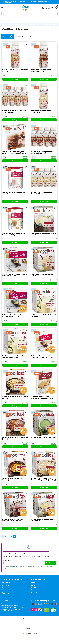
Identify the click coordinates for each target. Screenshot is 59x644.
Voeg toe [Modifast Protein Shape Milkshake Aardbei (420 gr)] (15, 202)
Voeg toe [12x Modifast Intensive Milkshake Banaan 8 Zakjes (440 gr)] (15, 365)
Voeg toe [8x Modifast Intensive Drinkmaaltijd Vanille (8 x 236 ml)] (44, 202)
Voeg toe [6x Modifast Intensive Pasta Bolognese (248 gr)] (15, 447)
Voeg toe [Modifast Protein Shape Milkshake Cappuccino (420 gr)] (15, 242)
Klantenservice (38, 579)
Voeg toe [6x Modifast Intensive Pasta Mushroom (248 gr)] (15, 406)
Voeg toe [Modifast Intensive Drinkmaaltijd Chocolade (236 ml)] (44, 79)
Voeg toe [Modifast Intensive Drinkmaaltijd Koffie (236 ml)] (15, 79)
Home (3, 20)
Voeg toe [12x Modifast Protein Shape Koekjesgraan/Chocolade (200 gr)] (44, 406)
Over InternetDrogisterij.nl (13, 579)
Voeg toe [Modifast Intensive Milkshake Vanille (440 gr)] (44, 283)
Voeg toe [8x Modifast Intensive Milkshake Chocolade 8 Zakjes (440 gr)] (15, 528)
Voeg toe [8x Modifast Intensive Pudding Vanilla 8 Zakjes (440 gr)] (44, 528)
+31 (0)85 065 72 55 (8, 611)
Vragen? (5, 601)
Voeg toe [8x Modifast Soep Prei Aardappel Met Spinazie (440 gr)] (44, 447)
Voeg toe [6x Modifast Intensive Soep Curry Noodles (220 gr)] (15, 488)
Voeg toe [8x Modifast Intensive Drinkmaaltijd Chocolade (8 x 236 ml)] (44, 161)
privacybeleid (16, 567)
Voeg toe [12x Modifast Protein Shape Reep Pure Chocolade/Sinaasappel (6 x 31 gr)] (44, 365)
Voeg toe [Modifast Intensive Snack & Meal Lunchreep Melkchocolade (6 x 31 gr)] (15, 161)
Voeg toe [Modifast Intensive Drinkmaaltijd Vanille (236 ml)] (44, 120)
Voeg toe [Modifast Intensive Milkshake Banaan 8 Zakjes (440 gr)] (44, 324)
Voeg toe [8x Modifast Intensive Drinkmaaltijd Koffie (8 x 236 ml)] (15, 120)
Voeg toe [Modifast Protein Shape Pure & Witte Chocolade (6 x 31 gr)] (15, 283)
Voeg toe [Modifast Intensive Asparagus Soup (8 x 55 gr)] (44, 242)
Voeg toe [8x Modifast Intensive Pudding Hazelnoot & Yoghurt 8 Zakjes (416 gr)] (44, 488)
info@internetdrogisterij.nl (10, 609)
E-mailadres (7, 561)
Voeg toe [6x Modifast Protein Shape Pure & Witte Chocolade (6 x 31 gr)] (15, 324)
